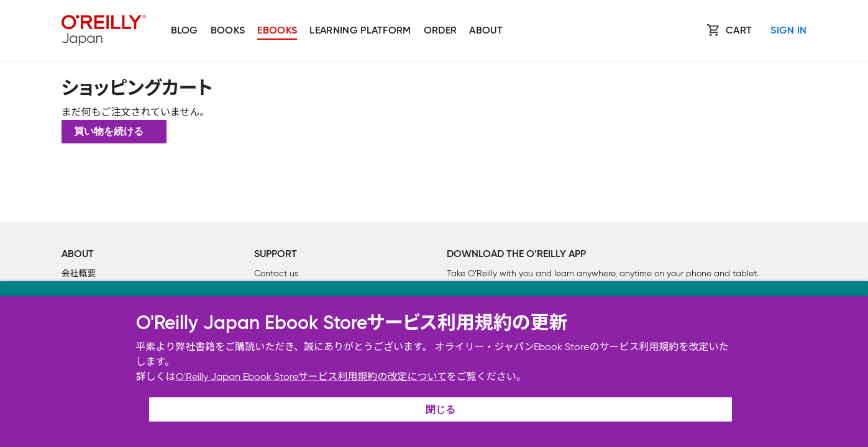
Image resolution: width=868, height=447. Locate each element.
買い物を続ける (109, 132)
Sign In (788, 31)
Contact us (276, 273)
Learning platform (360, 31)
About (486, 31)
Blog (185, 31)
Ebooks (277, 31)
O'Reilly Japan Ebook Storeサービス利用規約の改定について (311, 377)
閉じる (441, 410)
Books (228, 31)
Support (276, 255)
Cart (739, 31)
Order (441, 31)
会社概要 (79, 273)
